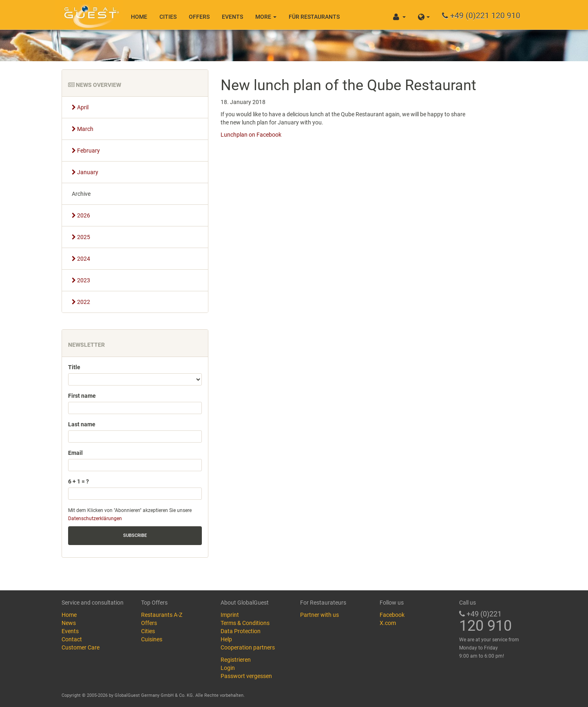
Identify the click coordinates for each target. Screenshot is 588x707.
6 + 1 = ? (78, 481)
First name (82, 396)
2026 (81, 215)
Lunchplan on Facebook (251, 135)
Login (228, 668)
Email (75, 453)
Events (232, 17)
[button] (424, 15)
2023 (81, 280)
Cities (168, 17)
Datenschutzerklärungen (95, 519)
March (83, 129)
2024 (81, 259)
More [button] (266, 17)
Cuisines (152, 639)
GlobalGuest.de (90, 14)
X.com (388, 623)
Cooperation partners (248, 647)
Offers (199, 17)
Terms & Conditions (245, 623)
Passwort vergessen (246, 676)
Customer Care (81, 647)
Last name (82, 424)
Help (226, 639)
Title (74, 367)
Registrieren (236, 660)
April (80, 107)
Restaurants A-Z (162, 615)
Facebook (392, 615)
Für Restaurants (314, 17)
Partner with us (319, 615)
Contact (72, 639)
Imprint (230, 615)
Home (139, 17)
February (86, 151)
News (69, 623)
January (85, 172)
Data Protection (241, 631)
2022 (81, 302)
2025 (81, 237)
